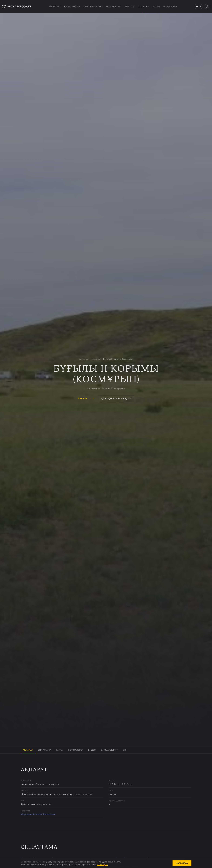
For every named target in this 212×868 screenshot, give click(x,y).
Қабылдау (182, 863)
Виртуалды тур (110, 750)
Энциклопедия (93, 6)
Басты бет (55, 6)
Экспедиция (114, 6)
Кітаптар (130, 6)
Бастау (86, 399)
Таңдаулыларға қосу (116, 399)
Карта (60, 750)
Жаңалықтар (72, 6)
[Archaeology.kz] (17, 6)
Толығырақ (102, 864)
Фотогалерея (76, 750)
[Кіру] (207, 6)
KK (198, 6)
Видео (92, 750)
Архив (156, 6)
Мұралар (144, 9)
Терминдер (170, 6)
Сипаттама (44, 750)
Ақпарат (28, 750)
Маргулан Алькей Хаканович (38, 814)
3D (125, 750)
